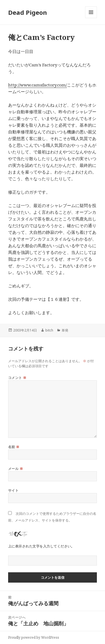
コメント (17, 378)
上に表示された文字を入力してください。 (41, 546)
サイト (13, 490)
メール (16, 469)
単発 (65, 330)
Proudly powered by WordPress (34, 637)
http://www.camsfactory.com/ (38, 85)
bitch (49, 330)
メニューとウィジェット (91, 18)
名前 (14, 447)
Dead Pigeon (28, 12)
